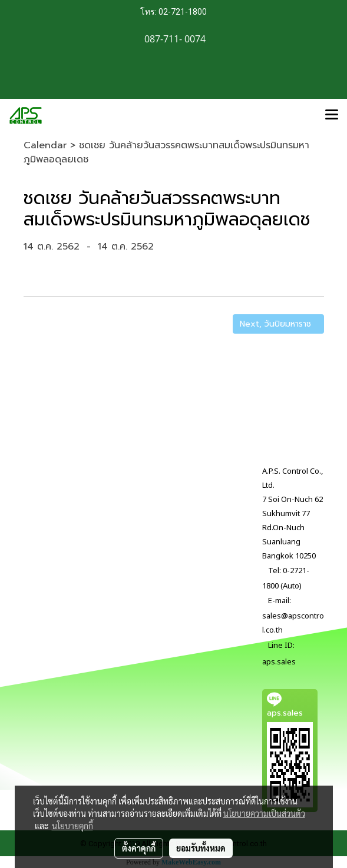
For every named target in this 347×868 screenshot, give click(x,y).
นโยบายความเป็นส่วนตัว (264, 813)
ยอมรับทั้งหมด (201, 848)
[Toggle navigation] (332, 115)
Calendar (45, 145)
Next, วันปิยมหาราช (278, 324)
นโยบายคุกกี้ (72, 826)
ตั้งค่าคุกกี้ (139, 848)
